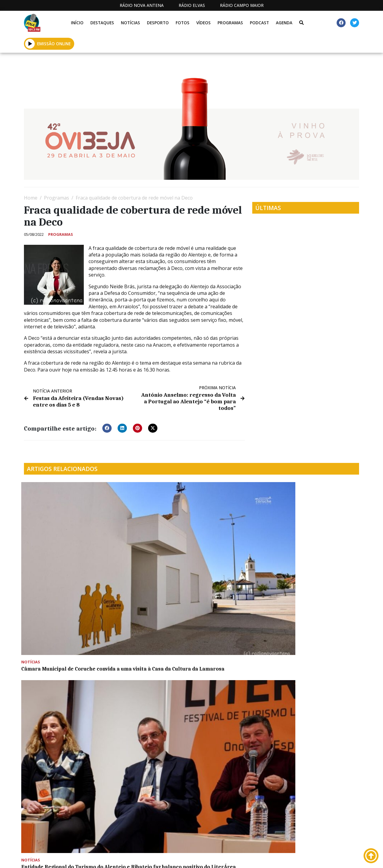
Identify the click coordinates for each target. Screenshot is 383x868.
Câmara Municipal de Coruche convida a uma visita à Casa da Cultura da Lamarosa (61, 550)
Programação (212, 857)
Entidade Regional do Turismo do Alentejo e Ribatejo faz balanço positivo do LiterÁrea (147, 550)
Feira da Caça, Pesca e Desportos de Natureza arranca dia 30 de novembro (59, 635)
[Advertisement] (191, 792)
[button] (30, 44)
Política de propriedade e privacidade (305, 857)
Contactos (252, 857)
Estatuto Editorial (153, 857)
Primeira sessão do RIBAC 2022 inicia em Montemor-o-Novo (148, 632)
